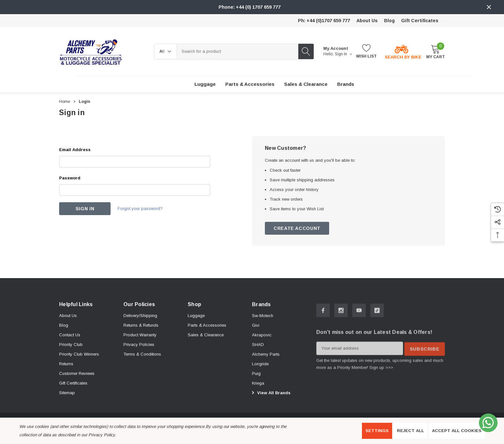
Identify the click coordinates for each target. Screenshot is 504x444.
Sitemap (67, 396)
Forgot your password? (142, 208)
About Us (367, 21)
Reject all (410, 431)
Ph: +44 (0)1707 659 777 (324, 21)
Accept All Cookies (457, 431)
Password (70, 178)
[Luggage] (205, 84)
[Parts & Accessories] (250, 84)
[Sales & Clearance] (306, 84)
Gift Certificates (420, 21)
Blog (389, 21)
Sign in (343, 54)
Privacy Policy (102, 435)
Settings (377, 431)
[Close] (489, 7)
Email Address (75, 150)
